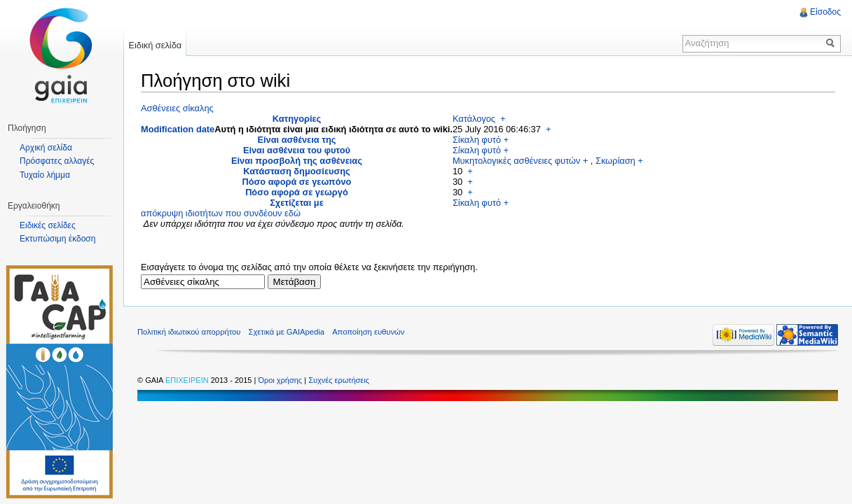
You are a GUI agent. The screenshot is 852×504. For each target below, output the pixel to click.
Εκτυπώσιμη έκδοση (57, 239)
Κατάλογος (474, 119)
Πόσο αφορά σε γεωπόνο (296, 182)
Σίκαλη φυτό (477, 140)
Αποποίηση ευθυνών (368, 332)
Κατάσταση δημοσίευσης (296, 171)
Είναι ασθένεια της (297, 140)
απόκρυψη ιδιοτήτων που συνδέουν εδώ (221, 213)
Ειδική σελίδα (155, 45)
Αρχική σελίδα (46, 148)
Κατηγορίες (297, 119)
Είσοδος (825, 12)
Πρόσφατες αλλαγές (57, 161)
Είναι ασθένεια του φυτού (297, 150)
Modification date (178, 129)
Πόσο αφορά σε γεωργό (297, 192)
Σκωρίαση (616, 161)
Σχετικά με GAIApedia (287, 332)
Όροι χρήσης (281, 380)
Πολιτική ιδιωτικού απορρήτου (189, 332)
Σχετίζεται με (297, 203)
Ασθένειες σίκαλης (177, 108)
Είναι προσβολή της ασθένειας (297, 161)
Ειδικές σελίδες (48, 225)
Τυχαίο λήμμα (45, 175)
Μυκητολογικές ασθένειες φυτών (516, 161)
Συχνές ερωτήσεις (339, 380)
